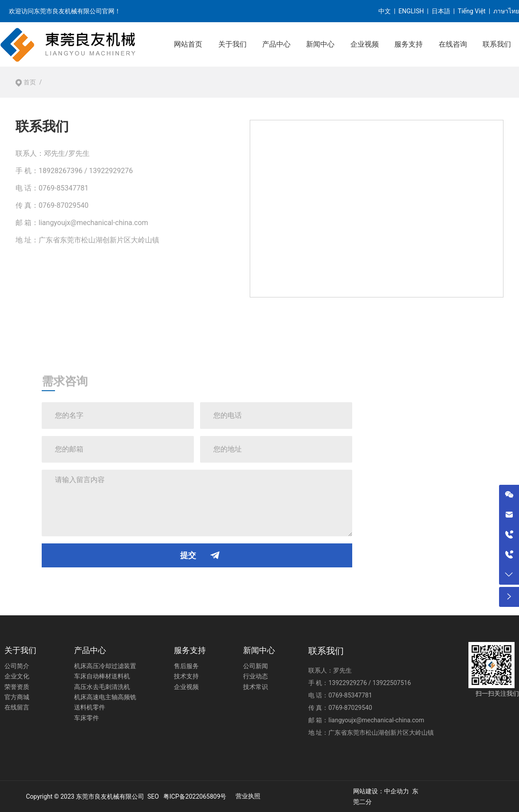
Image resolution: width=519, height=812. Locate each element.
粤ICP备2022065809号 (195, 796)
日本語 (441, 11)
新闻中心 (320, 44)
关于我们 (232, 44)
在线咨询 (453, 44)
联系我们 (497, 44)
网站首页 (188, 44)
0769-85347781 (63, 188)
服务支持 (409, 44)
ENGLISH (411, 11)
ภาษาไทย (506, 11)
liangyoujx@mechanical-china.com (93, 223)
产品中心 (276, 44)
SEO (153, 796)
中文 (385, 11)
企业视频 (365, 44)
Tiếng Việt (472, 11)
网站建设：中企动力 (381, 791)
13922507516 (392, 683)
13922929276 (348, 683)
